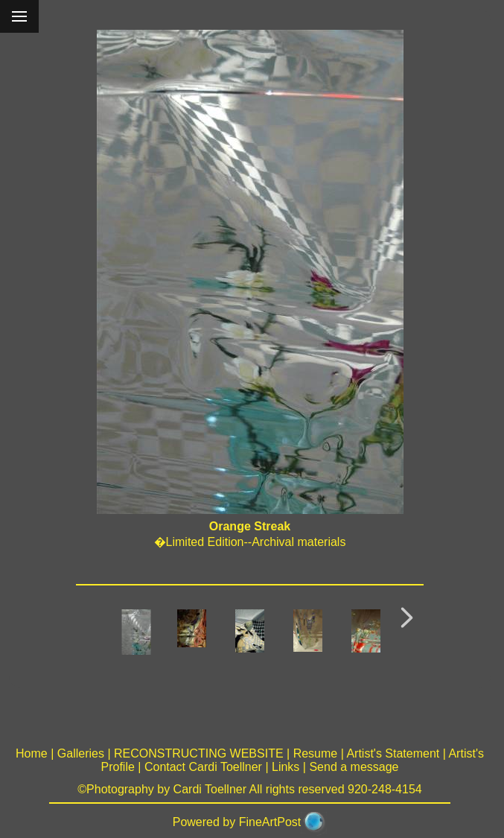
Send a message (354, 767)
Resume (316, 753)
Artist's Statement (393, 753)
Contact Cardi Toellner (203, 767)
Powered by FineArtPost (237, 822)
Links (286, 767)
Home (32, 753)
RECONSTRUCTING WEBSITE (199, 753)
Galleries (81, 753)
